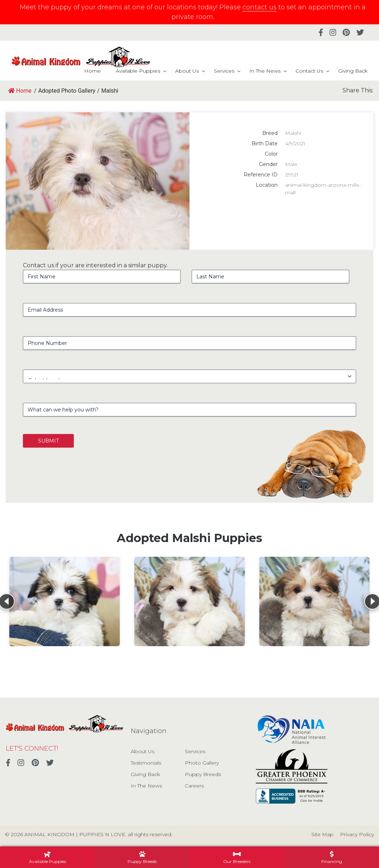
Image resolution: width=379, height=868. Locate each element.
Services (224, 71)
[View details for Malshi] (65, 601)
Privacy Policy (357, 834)
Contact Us (309, 71)
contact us (260, 7)
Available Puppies (138, 71)
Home (92, 71)
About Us (187, 71)
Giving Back (353, 71)
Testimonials (146, 763)
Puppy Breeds (203, 774)
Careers (194, 786)
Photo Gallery (202, 763)
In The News (265, 71)
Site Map (322, 834)
